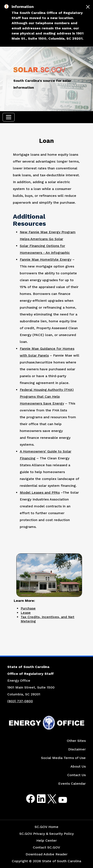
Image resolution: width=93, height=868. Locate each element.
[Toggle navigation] (9, 117)
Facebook (27, 799)
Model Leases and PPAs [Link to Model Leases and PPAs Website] (40, 492)
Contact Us (76, 775)
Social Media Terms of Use (63, 758)
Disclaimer (77, 749)
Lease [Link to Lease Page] (26, 613)
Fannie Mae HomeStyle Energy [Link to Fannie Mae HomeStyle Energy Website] (46, 259)
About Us (78, 766)
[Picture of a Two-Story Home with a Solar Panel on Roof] (49, 574)
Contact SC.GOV (46, 847)
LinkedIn (38, 799)
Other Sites (76, 741)
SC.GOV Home (46, 827)
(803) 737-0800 (20, 701)
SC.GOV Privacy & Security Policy (46, 834)
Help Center (46, 840)
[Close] (88, 7)
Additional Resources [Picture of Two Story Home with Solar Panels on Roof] (29, 220)
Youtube (59, 801)
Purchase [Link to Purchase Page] (28, 608)
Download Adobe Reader (46, 854)
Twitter (48, 799)
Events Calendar (72, 784)
